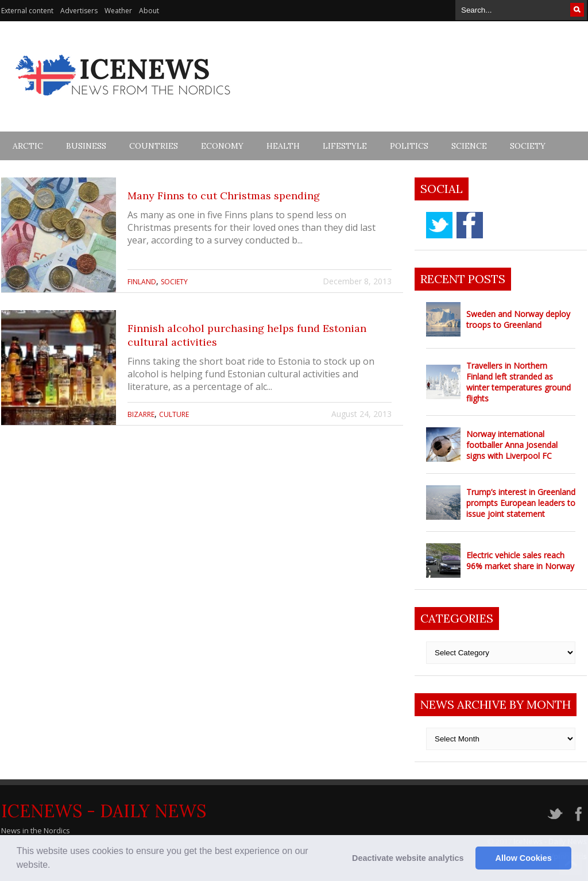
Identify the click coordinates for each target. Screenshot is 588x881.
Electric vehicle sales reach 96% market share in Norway (520, 561)
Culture (174, 414)
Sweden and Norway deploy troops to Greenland (518, 319)
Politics (409, 146)
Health (283, 146)
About (149, 11)
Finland (142, 282)
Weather (118, 11)
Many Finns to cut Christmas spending (224, 196)
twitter (439, 225)
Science (469, 146)
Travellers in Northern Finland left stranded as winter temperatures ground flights (519, 382)
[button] (55, 866)
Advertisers (79, 11)
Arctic (28, 146)
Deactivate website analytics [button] (408, 858)
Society (528, 146)
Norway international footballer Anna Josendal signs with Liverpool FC (512, 445)
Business (86, 146)
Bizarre (141, 414)
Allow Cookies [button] (524, 858)
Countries (154, 146)
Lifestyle (345, 146)
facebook (470, 225)
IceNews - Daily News (104, 811)
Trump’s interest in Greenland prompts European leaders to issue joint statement (521, 503)
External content (27, 11)
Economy (222, 146)
